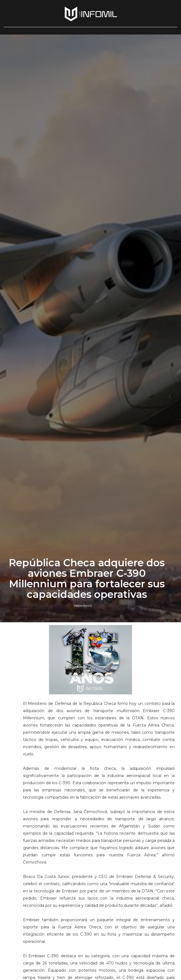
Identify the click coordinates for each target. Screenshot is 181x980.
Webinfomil (83, 605)
